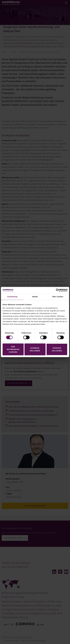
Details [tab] (35, 297)
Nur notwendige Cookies (13, 349)
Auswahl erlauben (35, 349)
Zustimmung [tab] (12, 297)
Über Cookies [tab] (58, 297)
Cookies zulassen (57, 349)
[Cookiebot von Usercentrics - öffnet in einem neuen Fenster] (58, 290)
